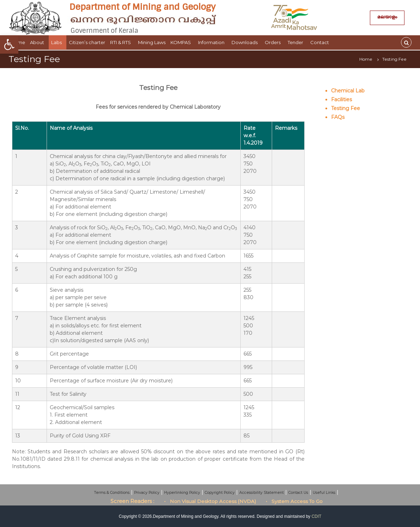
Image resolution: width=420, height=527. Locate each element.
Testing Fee (346, 108)
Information (212, 42)
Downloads (246, 42)
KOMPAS (182, 42)
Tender (296, 42)
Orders (274, 42)
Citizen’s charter (87, 42)
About (38, 42)
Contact (321, 42)
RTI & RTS (122, 42)
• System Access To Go (294, 501)
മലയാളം (387, 18)
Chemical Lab (348, 91)
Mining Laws (152, 42)
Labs (58, 42)
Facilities (341, 99)
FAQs (338, 117)
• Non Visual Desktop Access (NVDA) (210, 501)
